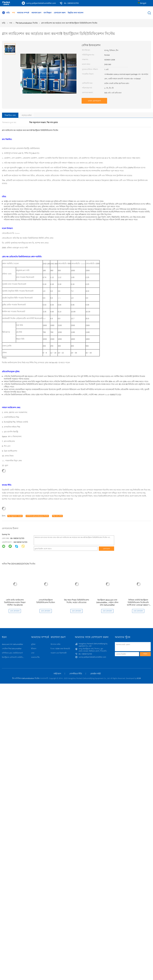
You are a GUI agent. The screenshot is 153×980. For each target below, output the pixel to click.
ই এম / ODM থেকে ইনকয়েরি (60, 649)
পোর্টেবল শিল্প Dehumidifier (12, 649)
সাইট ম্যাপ (57, 674)
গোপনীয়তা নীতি (76, 674)
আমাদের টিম (35, 657)
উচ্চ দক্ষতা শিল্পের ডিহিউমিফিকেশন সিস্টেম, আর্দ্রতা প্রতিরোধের (76, 601)
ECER (139, 678)
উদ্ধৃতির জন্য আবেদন (75, 13)
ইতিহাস (34, 649)
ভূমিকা (33, 644)
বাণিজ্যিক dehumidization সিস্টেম (37, 516)
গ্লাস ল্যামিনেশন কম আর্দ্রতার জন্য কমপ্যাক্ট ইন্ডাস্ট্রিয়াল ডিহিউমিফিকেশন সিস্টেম (69, 23)
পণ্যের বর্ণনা (27, 115)
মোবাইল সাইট (96, 674)
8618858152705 (21, 542)
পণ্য (13, 13)
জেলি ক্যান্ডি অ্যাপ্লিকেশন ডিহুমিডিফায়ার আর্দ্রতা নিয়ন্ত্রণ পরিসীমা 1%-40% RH (15, 602)
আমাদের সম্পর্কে (23, 13)
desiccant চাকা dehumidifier (12, 644)
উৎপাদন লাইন (56, 644)
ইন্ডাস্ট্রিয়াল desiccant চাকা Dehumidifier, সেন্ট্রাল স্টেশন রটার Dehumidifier (107, 602)
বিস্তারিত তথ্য (10, 115)
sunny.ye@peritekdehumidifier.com (41, 3)
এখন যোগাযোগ (94, 101)
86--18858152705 (71, 3)
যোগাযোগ (106, 549)
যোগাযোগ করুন (60, 13)
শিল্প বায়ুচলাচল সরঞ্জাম (15, 516)
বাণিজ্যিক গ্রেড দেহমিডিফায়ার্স (12, 653)
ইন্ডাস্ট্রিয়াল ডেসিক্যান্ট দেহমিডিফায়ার (14, 657)
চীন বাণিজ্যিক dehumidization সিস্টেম (26, 678)
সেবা (33, 653)
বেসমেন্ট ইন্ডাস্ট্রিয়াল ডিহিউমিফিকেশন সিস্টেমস (46, 601)
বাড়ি (6, 13)
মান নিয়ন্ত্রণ (48, 13)
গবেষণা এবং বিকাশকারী (59, 653)
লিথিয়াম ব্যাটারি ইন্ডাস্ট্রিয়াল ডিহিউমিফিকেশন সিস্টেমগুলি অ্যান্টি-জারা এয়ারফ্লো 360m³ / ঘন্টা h (138, 604)
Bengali (143, 3)
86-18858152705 (17, 538)
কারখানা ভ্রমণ (36, 13)
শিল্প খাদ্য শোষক (57, 516)
